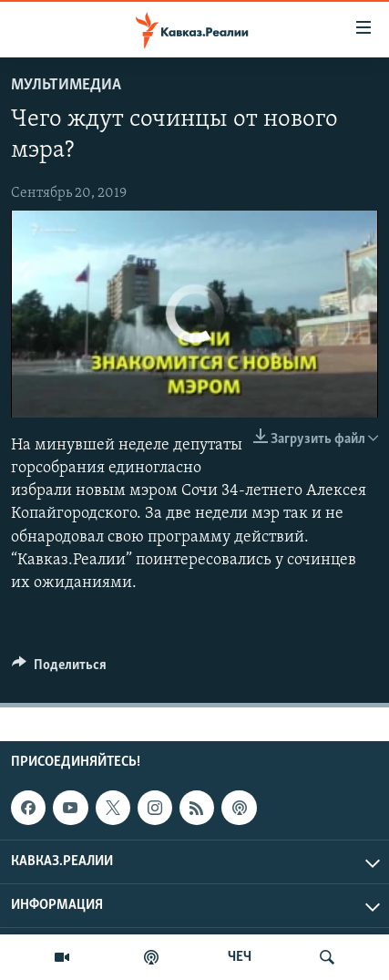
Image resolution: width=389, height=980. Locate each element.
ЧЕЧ (240, 957)
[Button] (59, 669)
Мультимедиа (66, 85)
